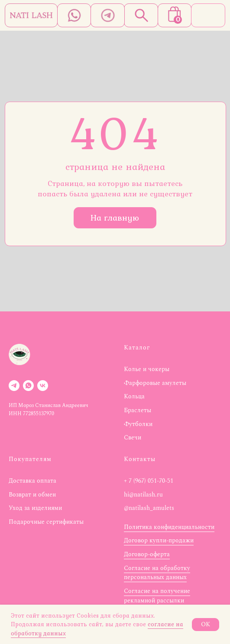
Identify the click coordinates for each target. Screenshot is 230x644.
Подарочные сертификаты (46, 522)
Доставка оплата (32, 481)
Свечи (133, 437)
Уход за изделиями (35, 508)
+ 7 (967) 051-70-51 (149, 481)
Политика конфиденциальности (169, 527)
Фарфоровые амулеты (155, 383)
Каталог (137, 348)
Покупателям (30, 459)
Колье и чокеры (147, 369)
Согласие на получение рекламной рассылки (157, 596)
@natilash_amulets (149, 508)
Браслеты (138, 410)
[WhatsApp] (28, 386)
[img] (31, 15)
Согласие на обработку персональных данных (157, 573)
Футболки (138, 424)
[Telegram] (14, 386)
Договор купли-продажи (159, 540)
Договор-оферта (147, 554)
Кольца (134, 396)
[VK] (43, 386)
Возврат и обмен (32, 495)
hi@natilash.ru (143, 495)
